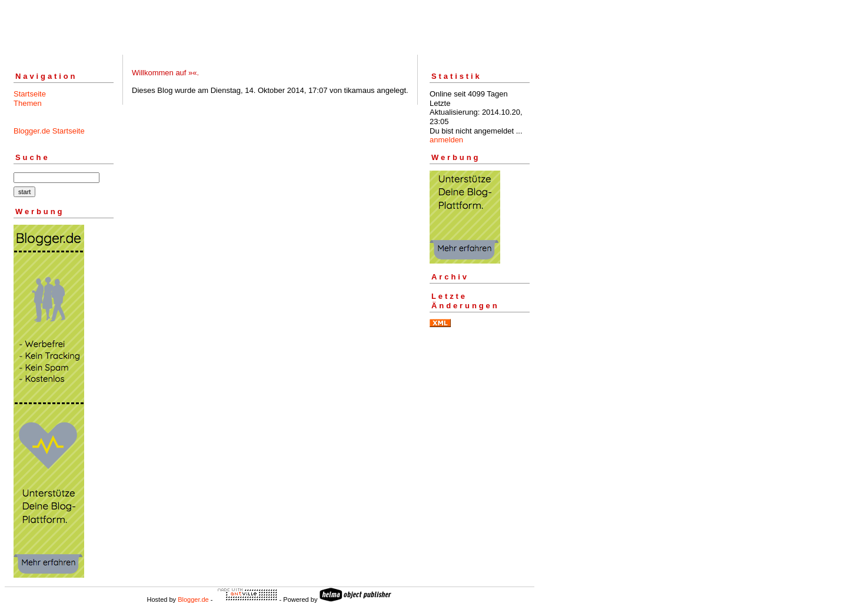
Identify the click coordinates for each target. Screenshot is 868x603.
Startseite (30, 94)
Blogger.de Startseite (49, 131)
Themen (28, 103)
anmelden (446, 140)
